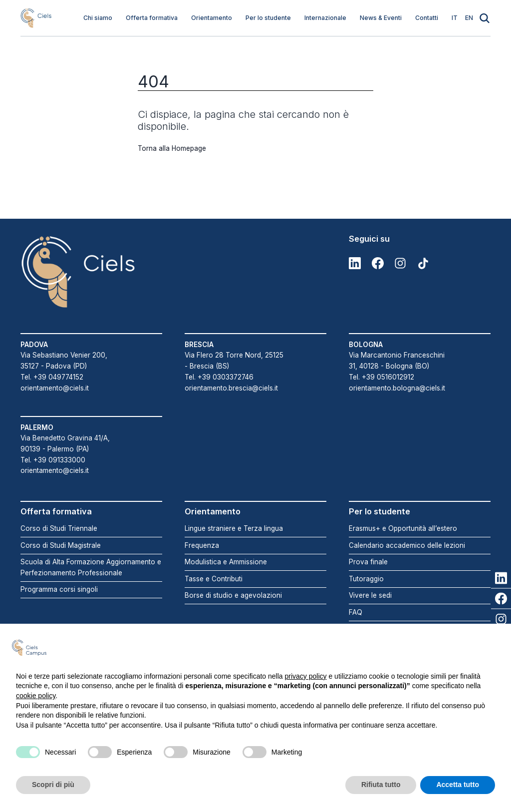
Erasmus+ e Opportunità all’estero (403, 528)
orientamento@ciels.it (55, 388)
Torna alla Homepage (172, 148)
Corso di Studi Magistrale (61, 545)
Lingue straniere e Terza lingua (234, 528)
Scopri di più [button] (53, 785)
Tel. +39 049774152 (52, 377)
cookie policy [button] (36, 696)
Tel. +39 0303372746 (219, 377)
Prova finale (368, 562)
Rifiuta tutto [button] (381, 785)
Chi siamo (98, 18)
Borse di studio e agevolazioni (233, 595)
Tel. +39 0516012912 (382, 377)
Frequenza (202, 545)
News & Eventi (381, 18)
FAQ (356, 612)
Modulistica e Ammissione (226, 562)
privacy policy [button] (306, 676)
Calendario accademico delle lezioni (407, 545)
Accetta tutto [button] (458, 785)
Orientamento (212, 18)
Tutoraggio (366, 579)
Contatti (427, 18)
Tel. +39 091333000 (53, 460)
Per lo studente (268, 18)
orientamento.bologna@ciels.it (397, 388)
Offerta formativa (152, 18)
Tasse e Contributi (214, 579)
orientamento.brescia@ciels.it (231, 388)
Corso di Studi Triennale (59, 528)
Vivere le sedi (370, 595)
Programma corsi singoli (59, 589)
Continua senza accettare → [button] (445, 647)
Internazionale (325, 18)
